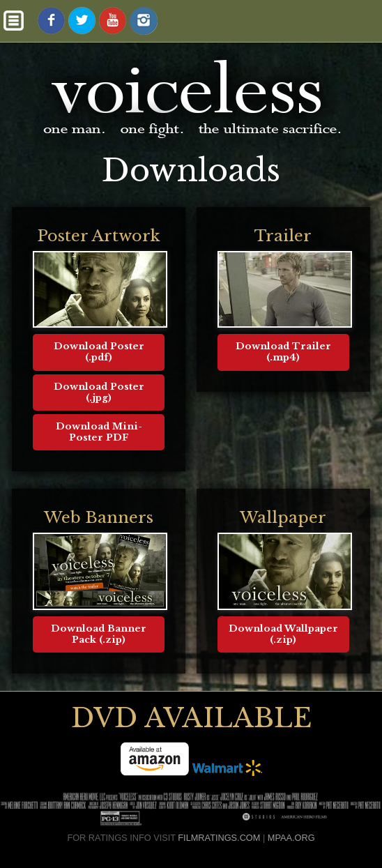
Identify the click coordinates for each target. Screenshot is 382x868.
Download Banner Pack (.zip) (99, 634)
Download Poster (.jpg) (99, 392)
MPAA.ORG (291, 838)
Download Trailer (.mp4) (283, 352)
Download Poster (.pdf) (99, 352)
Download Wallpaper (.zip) (283, 634)
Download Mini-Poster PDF (99, 432)
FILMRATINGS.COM (219, 838)
